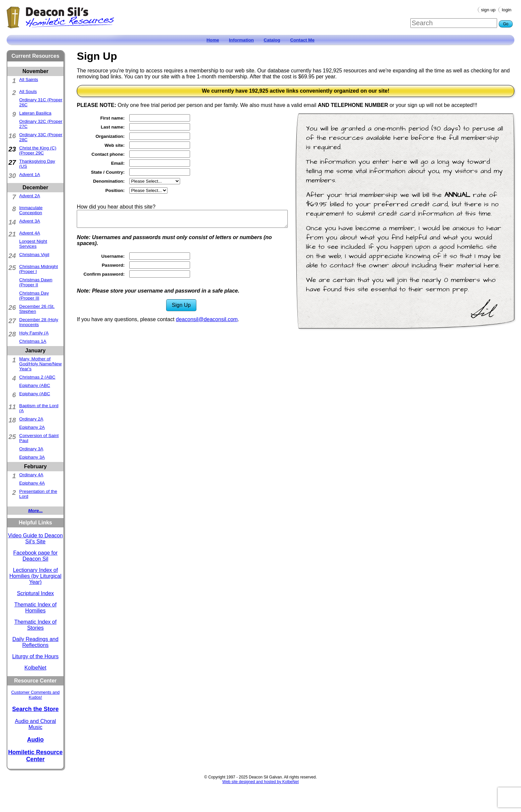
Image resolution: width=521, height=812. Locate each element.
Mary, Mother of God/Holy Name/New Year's (41, 364)
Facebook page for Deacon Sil (35, 556)
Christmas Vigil (34, 255)
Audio (36, 740)
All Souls (28, 91)
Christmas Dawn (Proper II (36, 282)
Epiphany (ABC (35, 385)
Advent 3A (30, 221)
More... (36, 511)
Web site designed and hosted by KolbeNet (260, 782)
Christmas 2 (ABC (37, 377)
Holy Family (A (34, 333)
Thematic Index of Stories (35, 625)
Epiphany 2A (32, 427)
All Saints (29, 80)
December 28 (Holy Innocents (39, 322)
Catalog (272, 40)
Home (213, 40)
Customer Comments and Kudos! (36, 695)
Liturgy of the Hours (36, 656)
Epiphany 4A (32, 483)
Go (506, 24)
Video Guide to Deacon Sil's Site (35, 539)
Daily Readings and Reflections (35, 642)
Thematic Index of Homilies (35, 608)
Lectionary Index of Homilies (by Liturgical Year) (35, 576)
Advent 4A (30, 233)
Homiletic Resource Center (35, 756)
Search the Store (36, 709)
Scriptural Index (35, 593)
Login (507, 10)
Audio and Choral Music (36, 724)
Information (241, 40)
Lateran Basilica (35, 113)
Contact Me (302, 40)
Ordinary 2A (31, 419)
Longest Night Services (33, 244)
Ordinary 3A (31, 449)
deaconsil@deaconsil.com (207, 319)
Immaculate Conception (31, 210)
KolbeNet (36, 668)
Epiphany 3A (32, 457)
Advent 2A (30, 196)
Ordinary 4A (31, 475)
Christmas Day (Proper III (34, 296)
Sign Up (488, 10)
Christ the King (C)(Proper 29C (38, 150)
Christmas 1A (33, 341)
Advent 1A (30, 175)
